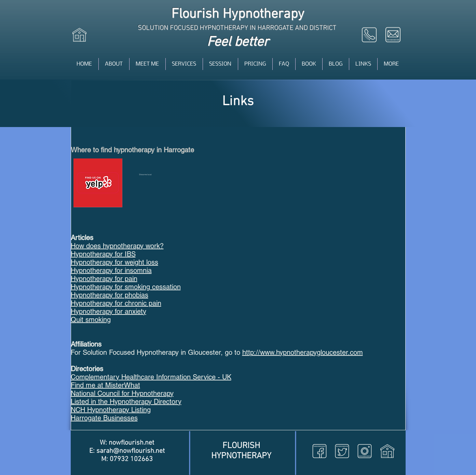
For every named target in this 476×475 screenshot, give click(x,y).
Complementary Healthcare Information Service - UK (151, 377)
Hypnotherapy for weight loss (114, 262)
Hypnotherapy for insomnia (111, 270)
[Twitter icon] (342, 451)
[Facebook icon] (319, 451)
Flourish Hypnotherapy (238, 14)
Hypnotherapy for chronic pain (116, 303)
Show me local (145, 175)
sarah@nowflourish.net (131, 451)
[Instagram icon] (365, 451)
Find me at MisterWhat (105, 385)
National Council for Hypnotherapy (122, 393)
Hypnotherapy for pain (104, 279)
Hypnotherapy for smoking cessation (126, 287)
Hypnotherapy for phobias (110, 295)
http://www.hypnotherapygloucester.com (303, 352)
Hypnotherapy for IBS (103, 254)
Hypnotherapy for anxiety (108, 311)
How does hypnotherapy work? (117, 246)
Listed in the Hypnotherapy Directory (126, 402)
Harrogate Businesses (104, 418)
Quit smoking (91, 320)
